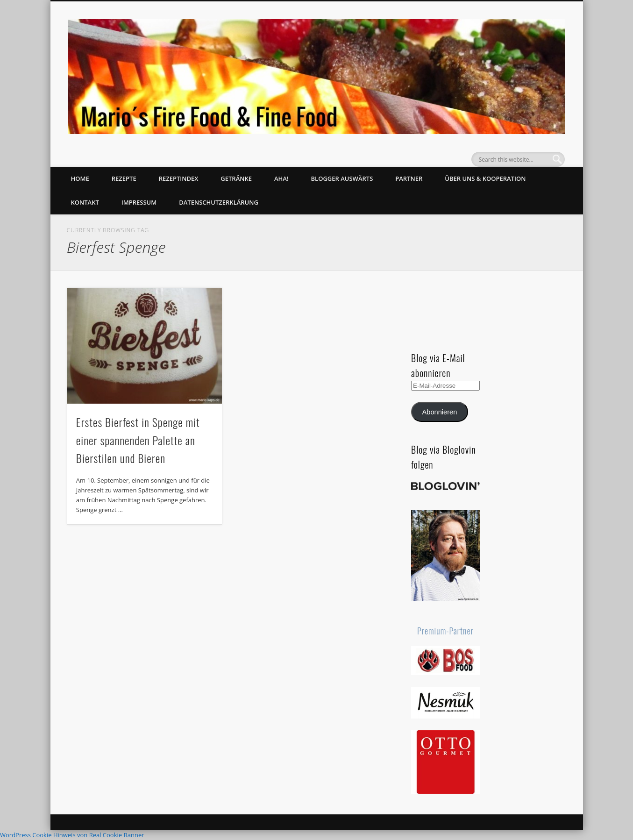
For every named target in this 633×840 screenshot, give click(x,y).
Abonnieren (440, 412)
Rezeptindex (179, 178)
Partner (409, 178)
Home (80, 178)
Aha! (281, 178)
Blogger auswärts (342, 178)
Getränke (236, 178)
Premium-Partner (445, 631)
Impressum (139, 202)
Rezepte (124, 178)
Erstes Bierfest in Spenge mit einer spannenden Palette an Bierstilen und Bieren (138, 440)
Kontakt (85, 202)
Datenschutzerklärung (219, 202)
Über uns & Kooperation (485, 178)
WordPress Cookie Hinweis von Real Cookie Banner (72, 835)
